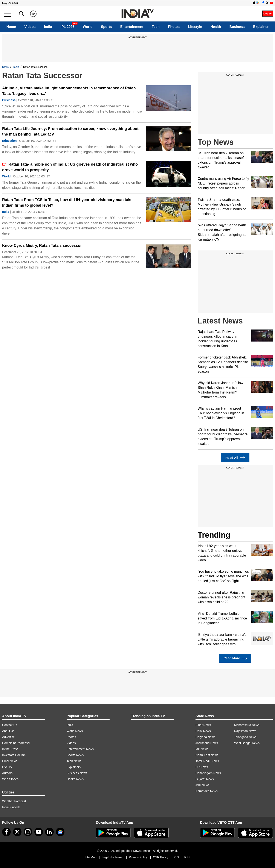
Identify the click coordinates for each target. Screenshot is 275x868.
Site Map (90, 857)
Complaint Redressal (16, 743)
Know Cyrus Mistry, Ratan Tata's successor (42, 246)
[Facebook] (6, 832)
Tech (156, 27)
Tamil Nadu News (207, 761)
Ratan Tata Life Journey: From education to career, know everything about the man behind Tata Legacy (70, 131)
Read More (235, 658)
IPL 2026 (67, 27)
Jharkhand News (207, 743)
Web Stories (10, 779)
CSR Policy (161, 857)
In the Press (10, 749)
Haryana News (205, 737)
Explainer (261, 27)
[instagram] (28, 832)
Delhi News (203, 731)
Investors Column (14, 755)
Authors (7, 773)
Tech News (74, 761)
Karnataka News (207, 791)
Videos (30, 27)
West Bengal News (247, 743)
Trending (214, 535)
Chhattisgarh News (208, 773)
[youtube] (39, 832)
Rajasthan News (245, 731)
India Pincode (11, 807)
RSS (187, 857)
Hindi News (10, 761)
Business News (77, 773)
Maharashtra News (247, 725)
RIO (176, 857)
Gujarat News (205, 779)
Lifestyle (195, 27)
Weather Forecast (14, 801)
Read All (235, 458)
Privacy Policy (138, 857)
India (48, 27)
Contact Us (10, 725)
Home (11, 27)
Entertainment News (80, 749)
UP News (202, 767)
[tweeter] (17, 832)
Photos (174, 27)
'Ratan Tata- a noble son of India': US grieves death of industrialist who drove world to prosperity (70, 167)
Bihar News (203, 725)
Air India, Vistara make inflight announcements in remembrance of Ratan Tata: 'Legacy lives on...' (69, 91)
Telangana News (245, 737)
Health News (75, 779)
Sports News (75, 755)
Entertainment (132, 27)
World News (75, 731)
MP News (202, 749)
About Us (8, 731)
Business (237, 27)
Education (9, 141)
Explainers (74, 767)
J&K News (202, 785)
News (5, 67)
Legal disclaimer (113, 857)
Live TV (7, 767)
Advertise (8, 737)
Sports (106, 27)
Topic (16, 67)
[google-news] (60, 832)
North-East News (207, 755)
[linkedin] (49, 832)
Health (216, 27)
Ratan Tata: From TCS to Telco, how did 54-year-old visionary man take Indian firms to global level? (67, 203)
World (88, 27)
